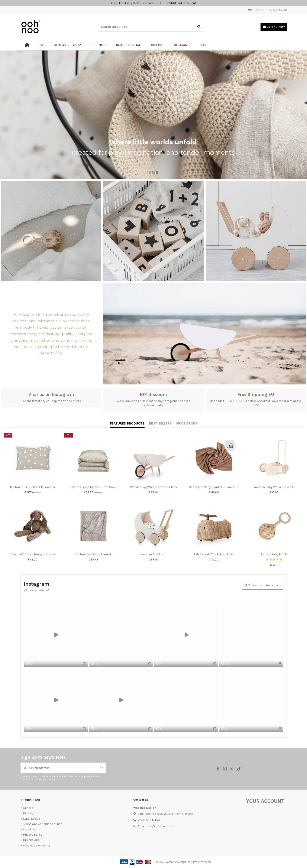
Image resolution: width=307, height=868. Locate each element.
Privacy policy (33, 835)
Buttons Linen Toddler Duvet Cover (93, 487)
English (257, 10)
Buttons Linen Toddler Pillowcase (33, 487)
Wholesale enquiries (37, 846)
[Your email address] (59, 768)
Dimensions (31, 840)
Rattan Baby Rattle (274, 554)
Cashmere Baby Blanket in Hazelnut (214, 487)
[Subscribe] (101, 768)
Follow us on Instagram (265, 585)
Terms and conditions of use (43, 824)
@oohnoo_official (36, 590)
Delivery (28, 813)
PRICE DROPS (187, 423)
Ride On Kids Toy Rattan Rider (214, 554)
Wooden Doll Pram (153, 554)
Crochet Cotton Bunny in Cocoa (33, 554)
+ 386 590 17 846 (149, 820)
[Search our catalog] (199, 27)
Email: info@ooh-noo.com (155, 826)
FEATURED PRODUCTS (127, 423)
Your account (265, 801)
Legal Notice (31, 819)
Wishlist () (278, 10)
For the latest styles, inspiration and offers (51, 401)
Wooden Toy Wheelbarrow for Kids (153, 487)
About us (29, 829)
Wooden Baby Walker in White (274, 487)
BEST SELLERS (160, 423)
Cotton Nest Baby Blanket (93, 554)
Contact (29, 808)
